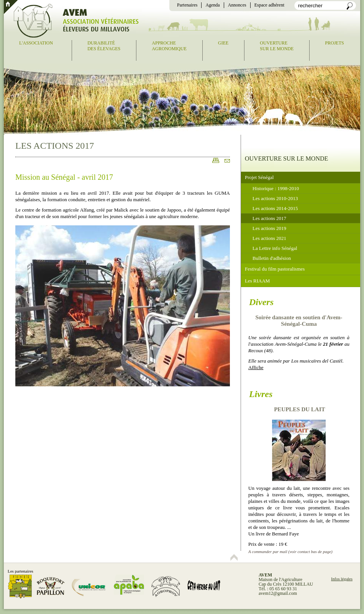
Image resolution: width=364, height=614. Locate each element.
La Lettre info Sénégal (275, 248)
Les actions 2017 (269, 218)
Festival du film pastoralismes (275, 269)
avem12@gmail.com (278, 593)
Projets (334, 43)
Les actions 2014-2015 (275, 208)
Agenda (212, 5)
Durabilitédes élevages (104, 46)
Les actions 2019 (269, 228)
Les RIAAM (257, 281)
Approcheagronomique (169, 46)
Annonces (237, 5)
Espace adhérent (269, 5)
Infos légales (342, 579)
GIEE (223, 43)
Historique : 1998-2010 (276, 188)
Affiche (256, 367)
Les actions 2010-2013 (275, 198)
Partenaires (187, 5)
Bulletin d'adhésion (272, 258)
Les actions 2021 (269, 238)
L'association (36, 43)
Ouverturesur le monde (277, 46)
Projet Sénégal (259, 177)
